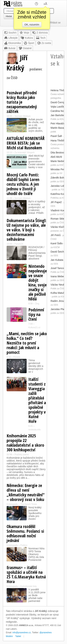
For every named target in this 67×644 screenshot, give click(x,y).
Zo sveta (44, 43)
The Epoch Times (28, 504)
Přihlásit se (54, 23)
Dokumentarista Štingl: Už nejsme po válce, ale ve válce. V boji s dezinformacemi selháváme (26, 230)
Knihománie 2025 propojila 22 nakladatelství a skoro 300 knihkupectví (25, 443)
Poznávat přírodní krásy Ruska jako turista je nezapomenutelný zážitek (22, 102)
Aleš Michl (56, 157)
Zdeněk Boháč (59, 178)
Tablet (18, 636)
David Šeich (57, 252)
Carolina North (59, 111)
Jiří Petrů (56, 235)
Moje (24, 33)
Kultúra (27, 38)
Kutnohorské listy (28, 586)
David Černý (57, 102)
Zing (37, 304)
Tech (41, 38)
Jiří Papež (56, 202)
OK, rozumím (32, 25)
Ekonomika (12, 43)
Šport (29, 43)
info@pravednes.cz (22, 633)
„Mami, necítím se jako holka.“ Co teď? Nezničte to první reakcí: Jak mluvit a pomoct (27, 343)
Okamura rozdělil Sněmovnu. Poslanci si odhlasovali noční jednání (25, 533)
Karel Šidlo (57, 243)
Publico (24, 545)
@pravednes (46, 633)
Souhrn (10, 33)
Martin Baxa (57, 128)
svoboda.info (34, 430)
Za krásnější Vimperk (24, 153)
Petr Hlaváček (58, 123)
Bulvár (10, 48)
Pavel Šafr (56, 136)
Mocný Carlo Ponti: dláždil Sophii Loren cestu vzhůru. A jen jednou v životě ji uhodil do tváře (23, 184)
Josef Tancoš (58, 268)
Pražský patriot (22, 455)
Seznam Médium (23, 116)
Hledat (9, 16)
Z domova (40, 33)
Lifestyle (11, 38)
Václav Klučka (58, 227)
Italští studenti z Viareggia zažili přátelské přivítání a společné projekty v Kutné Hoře (37, 400)
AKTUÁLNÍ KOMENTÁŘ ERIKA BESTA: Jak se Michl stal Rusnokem (26, 143)
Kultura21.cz (34, 327)
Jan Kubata (57, 260)
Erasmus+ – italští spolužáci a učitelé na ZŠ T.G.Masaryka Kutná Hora (26, 574)
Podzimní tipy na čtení (36, 314)
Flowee (17, 357)
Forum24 (19, 244)
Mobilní (9, 636)
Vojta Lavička (58, 107)
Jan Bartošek (58, 115)
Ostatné (25, 48)
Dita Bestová (58, 153)
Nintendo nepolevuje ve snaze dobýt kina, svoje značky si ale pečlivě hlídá (38, 282)
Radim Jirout (58, 301)
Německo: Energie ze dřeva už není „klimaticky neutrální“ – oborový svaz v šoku (26, 492)
